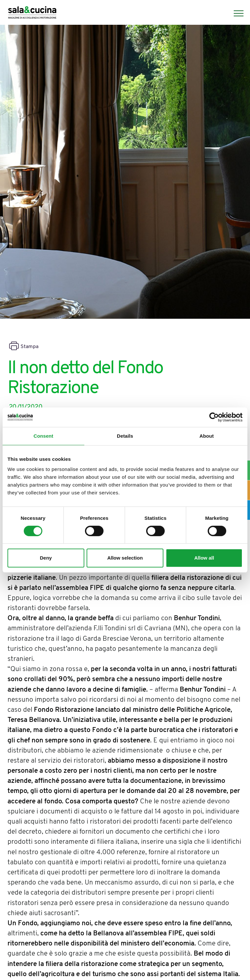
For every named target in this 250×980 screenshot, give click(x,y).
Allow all (204, 558)
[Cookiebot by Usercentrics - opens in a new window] (214, 417)
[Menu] (235, 13)
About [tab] (207, 436)
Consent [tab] (43, 436)
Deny (46, 558)
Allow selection (125, 558)
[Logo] (32, 13)
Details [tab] (125, 436)
